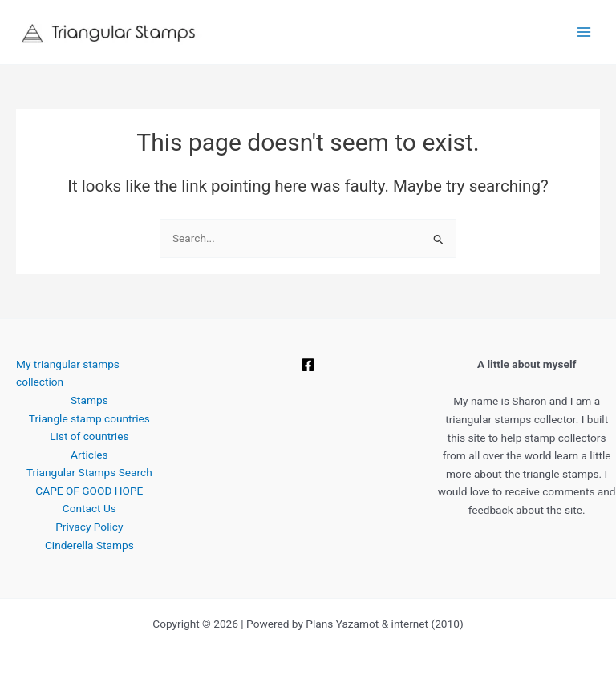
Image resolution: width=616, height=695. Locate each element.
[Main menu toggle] (584, 32)
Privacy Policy (89, 527)
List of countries (89, 436)
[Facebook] (308, 365)
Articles (89, 455)
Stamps (89, 400)
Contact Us (89, 508)
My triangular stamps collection (68, 373)
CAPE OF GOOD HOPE (89, 491)
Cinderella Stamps (89, 545)
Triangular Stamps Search (89, 472)
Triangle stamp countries (89, 418)
